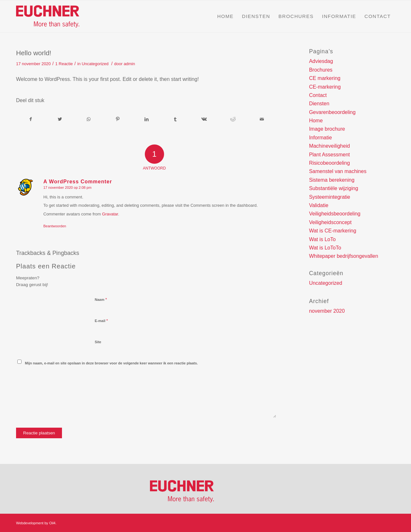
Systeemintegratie (329, 197)
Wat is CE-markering (332, 231)
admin (129, 64)
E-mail (101, 321)
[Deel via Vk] (204, 119)
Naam (101, 299)
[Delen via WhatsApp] (89, 119)
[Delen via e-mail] (262, 119)
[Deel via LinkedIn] (147, 119)
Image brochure (327, 129)
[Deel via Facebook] (31, 119)
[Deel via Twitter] (60, 119)
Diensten (319, 104)
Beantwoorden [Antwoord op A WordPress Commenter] (55, 226)
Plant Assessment (329, 155)
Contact (318, 95)
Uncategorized (95, 64)
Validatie (319, 205)
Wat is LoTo (322, 239)
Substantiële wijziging (333, 188)
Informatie (320, 138)
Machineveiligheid (329, 146)
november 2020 (327, 311)
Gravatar (110, 214)
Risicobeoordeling (329, 163)
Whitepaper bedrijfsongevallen (343, 256)
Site (98, 342)
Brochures (321, 70)
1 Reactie (64, 64)
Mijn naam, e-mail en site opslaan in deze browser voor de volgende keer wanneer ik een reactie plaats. (112, 363)
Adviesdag (321, 61)
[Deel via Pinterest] (118, 119)
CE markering (325, 78)
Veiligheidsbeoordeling (335, 214)
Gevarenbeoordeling (332, 112)
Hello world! (34, 53)
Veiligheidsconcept (330, 222)
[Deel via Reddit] (233, 119)
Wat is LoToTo (325, 248)
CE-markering (325, 87)
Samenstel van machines (338, 171)
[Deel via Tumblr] (175, 119)
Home (316, 121)
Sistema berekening (332, 180)
